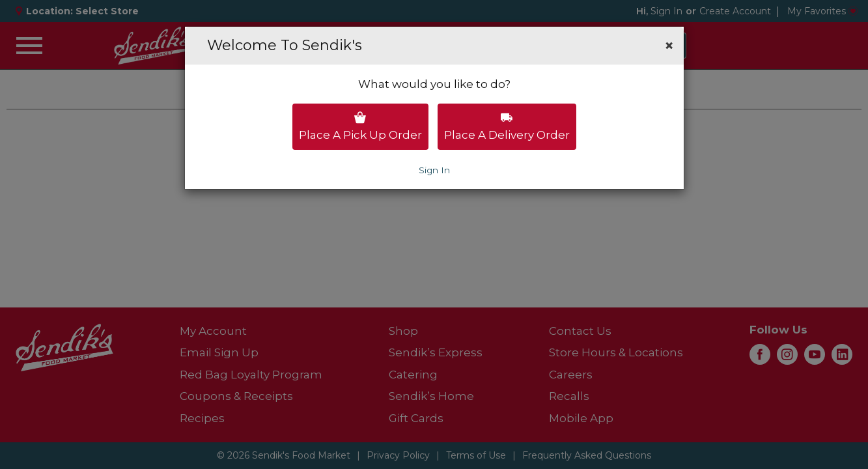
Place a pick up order (360, 126)
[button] (669, 46)
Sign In (434, 170)
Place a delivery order (507, 126)
